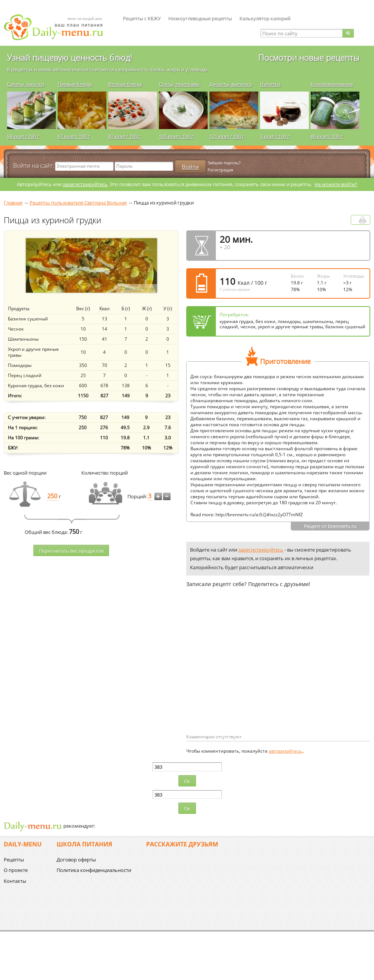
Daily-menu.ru (58, 27)
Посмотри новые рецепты (309, 57)
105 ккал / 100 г (176, 136)
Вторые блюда (125, 84)
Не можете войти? (336, 184)
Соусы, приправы (179, 84)
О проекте (16, 870)
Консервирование (332, 84)
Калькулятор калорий (265, 18)
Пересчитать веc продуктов (71, 551)
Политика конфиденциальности (94, 870)
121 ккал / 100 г (227, 136)
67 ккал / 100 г (74, 136)
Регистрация (220, 170)
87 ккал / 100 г (124, 136)
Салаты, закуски (26, 84)
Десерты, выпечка (231, 84)
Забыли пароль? (224, 163)
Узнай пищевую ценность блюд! (70, 57)
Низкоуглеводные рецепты (200, 18)
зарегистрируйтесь (85, 184)
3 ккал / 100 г (275, 136)
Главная (13, 203)
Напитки (270, 84)
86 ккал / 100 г (327, 136)
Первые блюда (75, 84)
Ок (187, 781)
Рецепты (14, 860)
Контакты (15, 881)
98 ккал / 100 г (23, 136)
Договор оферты (76, 860)
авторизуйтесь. (286, 751)
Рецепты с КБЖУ (142, 18)
